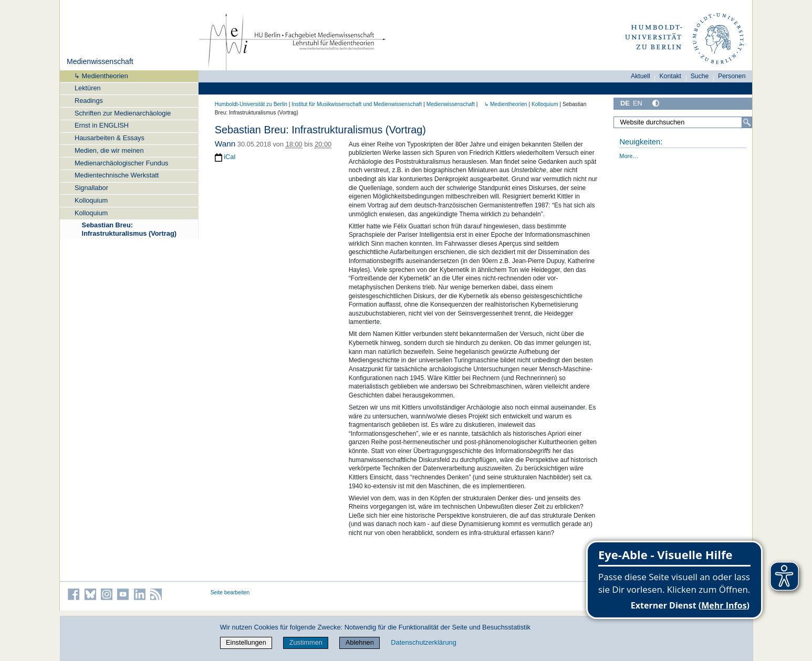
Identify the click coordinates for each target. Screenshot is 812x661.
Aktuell (641, 76)
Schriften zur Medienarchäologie (123, 113)
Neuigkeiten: (641, 142)
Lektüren (88, 88)
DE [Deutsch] (625, 103)
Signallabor (91, 188)
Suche (700, 76)
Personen (732, 76)
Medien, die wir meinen (109, 150)
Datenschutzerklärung (423, 642)
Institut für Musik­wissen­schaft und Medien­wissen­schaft (357, 104)
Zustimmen (306, 642)
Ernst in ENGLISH (102, 125)
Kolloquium (91, 200)
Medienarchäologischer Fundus (122, 163)
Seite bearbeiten (230, 592)
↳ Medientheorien (98, 76)
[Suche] (747, 122)
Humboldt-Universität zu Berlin (251, 104)
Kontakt (670, 76)
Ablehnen (360, 642)
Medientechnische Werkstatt (117, 175)
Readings (89, 101)
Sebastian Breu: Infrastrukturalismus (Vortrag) (129, 229)
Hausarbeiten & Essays (110, 138)
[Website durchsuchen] (683, 122)
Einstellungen (246, 642)
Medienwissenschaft (100, 61)
